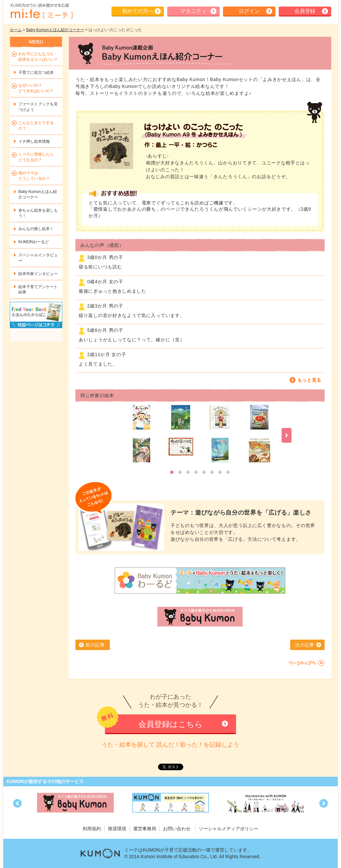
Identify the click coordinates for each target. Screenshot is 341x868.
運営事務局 (145, 829)
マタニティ (193, 11)
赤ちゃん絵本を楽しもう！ (38, 213)
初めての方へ (138, 11)
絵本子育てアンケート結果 (38, 290)
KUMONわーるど (34, 242)
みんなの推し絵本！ (36, 229)
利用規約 (92, 829)
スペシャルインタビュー (38, 258)
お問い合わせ (177, 829)
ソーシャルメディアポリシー (229, 829)
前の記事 (95, 645)
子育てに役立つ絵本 (36, 73)
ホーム (16, 30)
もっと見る (310, 380)
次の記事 (305, 645)
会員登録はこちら (170, 724)
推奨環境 (117, 829)
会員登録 (305, 11)
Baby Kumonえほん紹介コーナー (55, 30)
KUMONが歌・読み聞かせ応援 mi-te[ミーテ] (41, 11)
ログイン (249, 11)
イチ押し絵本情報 (34, 141)
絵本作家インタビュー (38, 274)
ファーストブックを (38, 107)
